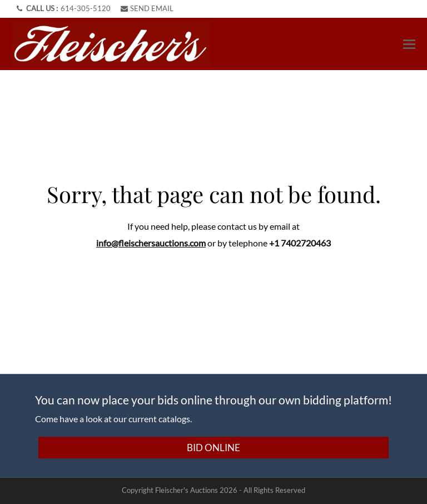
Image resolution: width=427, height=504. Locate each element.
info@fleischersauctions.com (151, 243)
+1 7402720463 (300, 243)
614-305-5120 (86, 8)
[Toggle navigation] (409, 44)
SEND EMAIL (147, 8)
